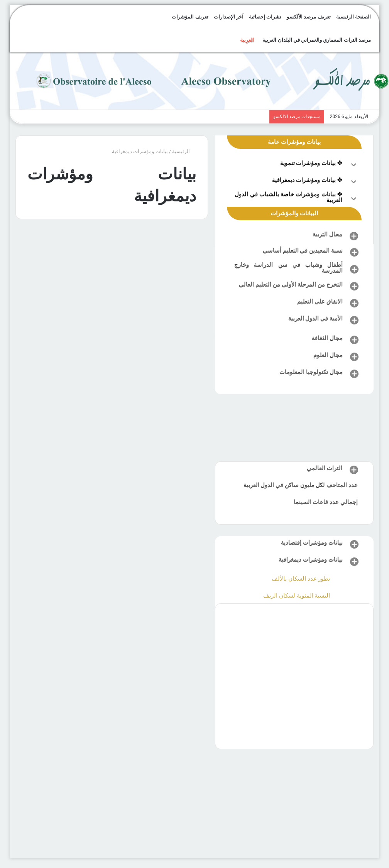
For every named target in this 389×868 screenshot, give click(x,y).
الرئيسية (184, 151)
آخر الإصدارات (229, 17)
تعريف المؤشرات (190, 17)
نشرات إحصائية (265, 17)
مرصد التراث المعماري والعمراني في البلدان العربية (316, 40)
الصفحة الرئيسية (353, 17)
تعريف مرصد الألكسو (309, 17)
